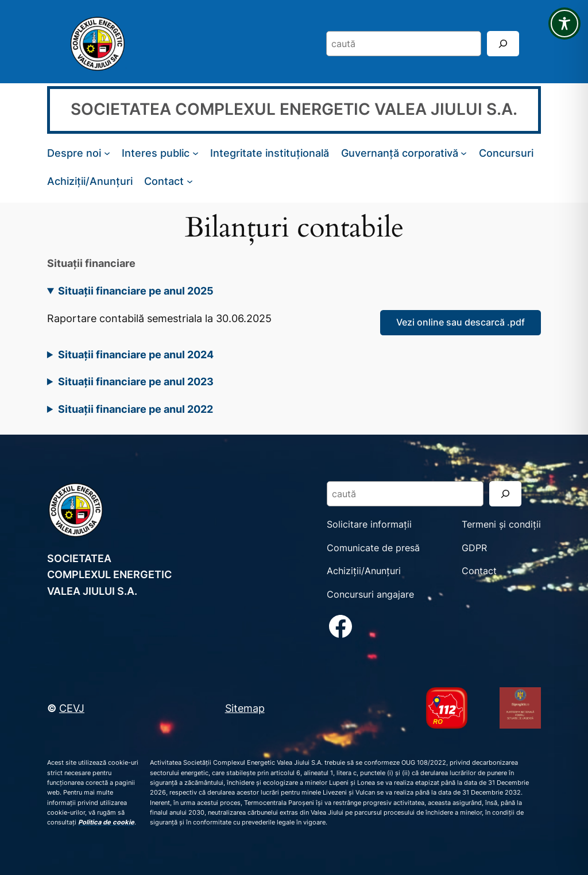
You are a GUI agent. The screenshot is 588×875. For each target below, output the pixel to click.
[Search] (503, 43)
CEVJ (72, 708)
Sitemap (245, 708)
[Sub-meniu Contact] (190, 181)
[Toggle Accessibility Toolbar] (564, 24)
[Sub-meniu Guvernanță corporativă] (464, 153)
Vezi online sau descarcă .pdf (461, 322)
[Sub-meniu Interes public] (196, 153)
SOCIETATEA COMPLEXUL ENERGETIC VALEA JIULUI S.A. (294, 109)
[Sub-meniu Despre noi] (107, 153)
